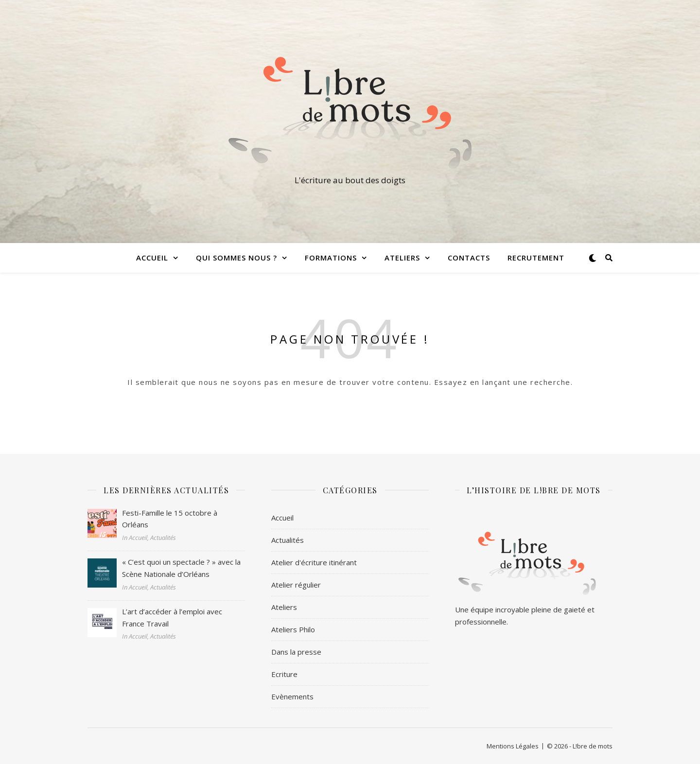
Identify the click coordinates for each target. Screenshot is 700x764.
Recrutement (536, 258)
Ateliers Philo (293, 629)
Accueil (152, 258)
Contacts (469, 258)
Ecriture (284, 674)
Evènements (292, 696)
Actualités (288, 540)
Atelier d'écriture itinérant (314, 562)
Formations (331, 258)
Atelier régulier (296, 585)
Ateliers (402, 258)
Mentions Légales (513, 746)
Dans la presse (296, 652)
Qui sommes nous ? (236, 258)
